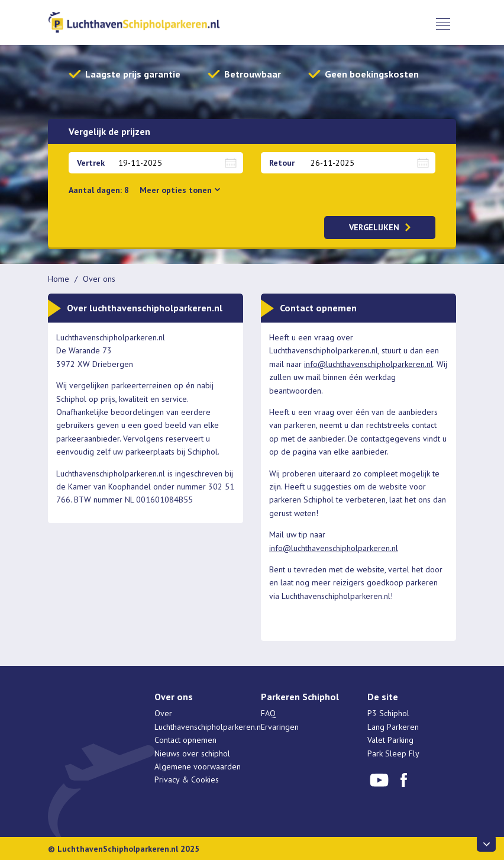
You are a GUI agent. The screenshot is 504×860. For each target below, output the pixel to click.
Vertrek (91, 163)
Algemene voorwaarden (198, 766)
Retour (282, 163)
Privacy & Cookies (187, 780)
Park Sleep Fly (393, 753)
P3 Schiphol (388, 713)
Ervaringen (280, 727)
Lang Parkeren (393, 727)
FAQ (268, 713)
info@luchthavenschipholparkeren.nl (369, 364)
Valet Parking (390, 740)
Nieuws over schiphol (192, 753)
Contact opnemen (185, 740)
